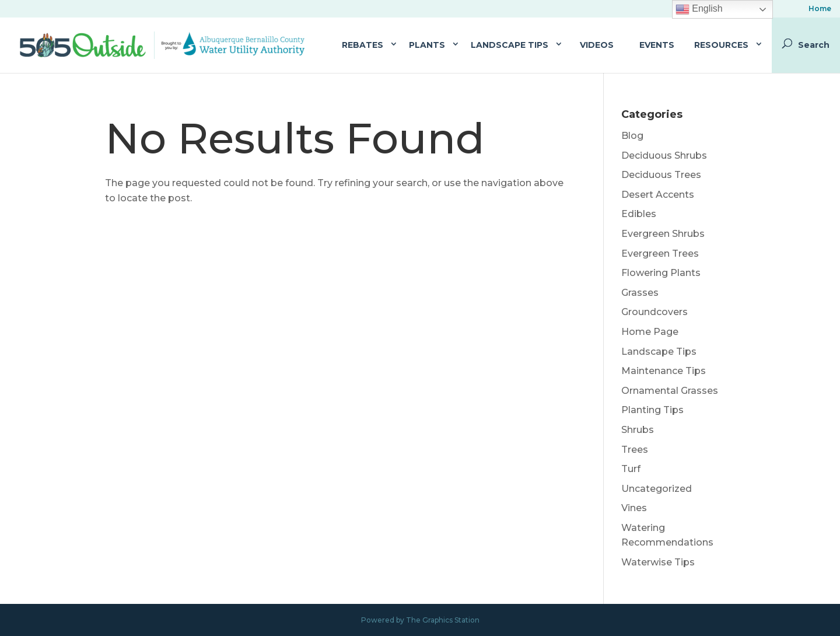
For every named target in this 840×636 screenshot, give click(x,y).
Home (820, 9)
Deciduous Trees (661, 175)
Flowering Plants (661, 273)
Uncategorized (657, 489)
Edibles (639, 214)
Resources (721, 45)
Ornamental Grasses (670, 391)
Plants (427, 45)
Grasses (640, 293)
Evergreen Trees (660, 254)
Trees (635, 450)
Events (657, 45)
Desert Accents (658, 195)
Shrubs (638, 430)
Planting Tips (652, 410)
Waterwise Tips (658, 562)
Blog (632, 136)
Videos (597, 45)
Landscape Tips (510, 45)
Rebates (363, 45)
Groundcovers (654, 312)
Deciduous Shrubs (664, 155)
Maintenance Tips (664, 371)
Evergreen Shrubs (663, 234)
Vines (634, 508)
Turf (631, 469)
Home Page (650, 332)
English (699, 9)
